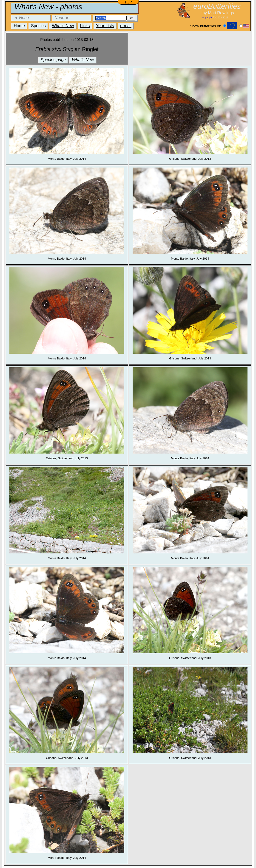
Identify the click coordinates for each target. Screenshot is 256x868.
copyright (208, 17)
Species (38, 26)
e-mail (126, 26)
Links (85, 26)
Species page (53, 60)
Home (19, 26)
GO (131, 18)
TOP (128, 2)
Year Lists (105, 26)
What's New (63, 26)
